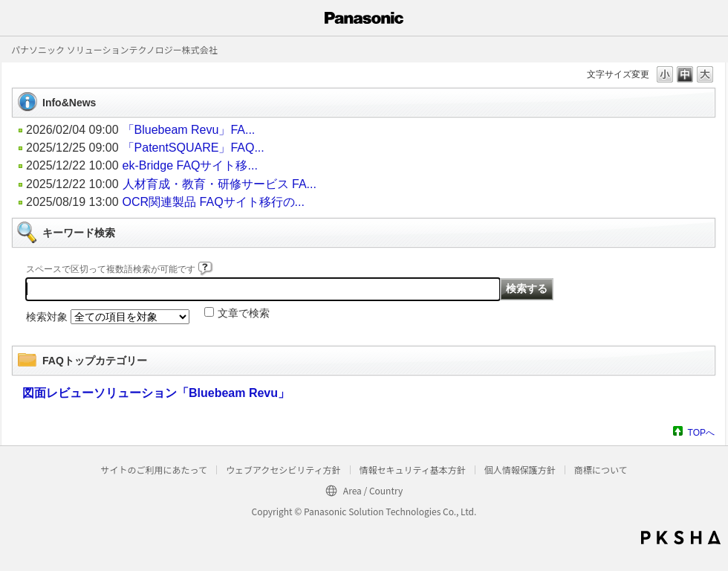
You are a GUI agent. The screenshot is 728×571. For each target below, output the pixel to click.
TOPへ (701, 432)
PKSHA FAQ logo (681, 538)
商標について (601, 470)
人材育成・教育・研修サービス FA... (220, 184)
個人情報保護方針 (520, 470)
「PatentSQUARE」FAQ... (194, 148)
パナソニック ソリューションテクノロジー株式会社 (114, 49)
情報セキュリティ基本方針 (413, 470)
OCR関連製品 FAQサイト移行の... (214, 202)
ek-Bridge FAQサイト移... (190, 165)
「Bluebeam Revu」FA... (189, 130)
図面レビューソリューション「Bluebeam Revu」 (156, 393)
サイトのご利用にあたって (153, 470)
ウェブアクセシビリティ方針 (283, 470)
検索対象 (47, 317)
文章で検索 (244, 313)
